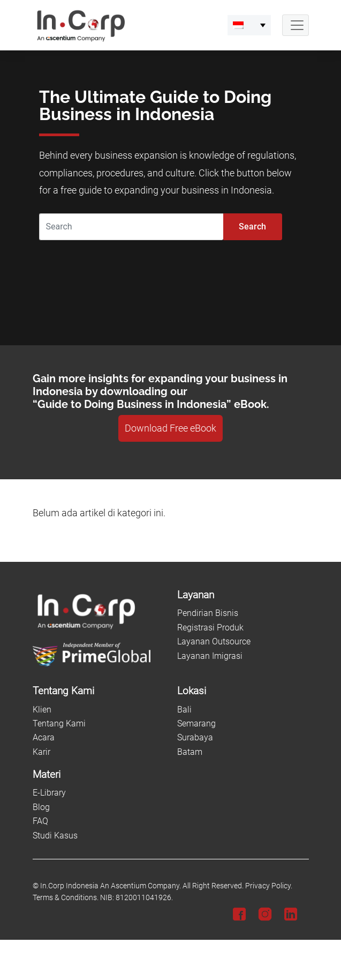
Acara (44, 737)
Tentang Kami (59, 723)
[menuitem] (249, 25)
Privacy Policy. (269, 886)
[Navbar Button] (295, 25)
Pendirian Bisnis (208, 613)
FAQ (40, 821)
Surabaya (195, 737)
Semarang (196, 723)
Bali (184, 710)
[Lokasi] (243, 691)
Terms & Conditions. (66, 898)
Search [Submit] (252, 227)
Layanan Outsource (214, 641)
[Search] (131, 227)
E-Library (49, 793)
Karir (41, 752)
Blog (41, 807)
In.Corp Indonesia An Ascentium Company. (111, 886)
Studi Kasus (55, 836)
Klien (42, 710)
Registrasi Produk (210, 628)
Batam (190, 752)
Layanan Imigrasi (210, 656)
